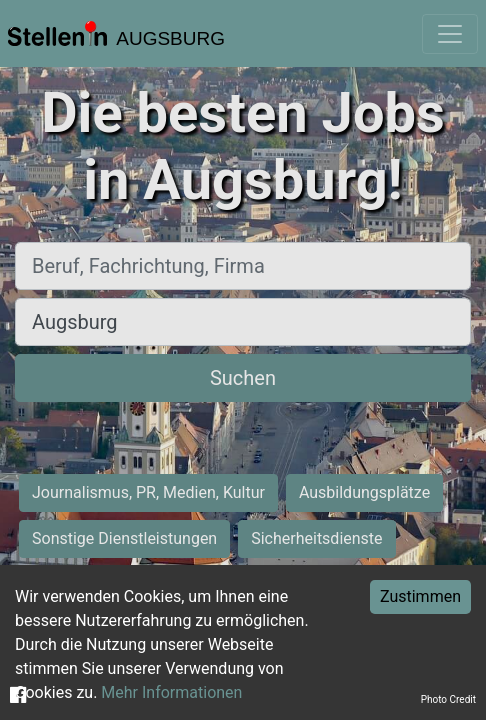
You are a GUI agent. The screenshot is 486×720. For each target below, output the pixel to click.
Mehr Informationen (171, 692)
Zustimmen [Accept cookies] (420, 596)
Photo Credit (448, 699)
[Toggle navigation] (450, 34)
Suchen (243, 378)
